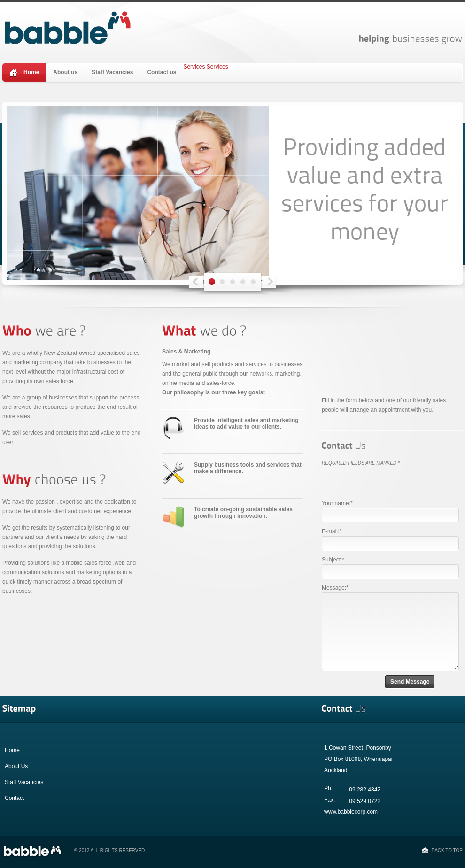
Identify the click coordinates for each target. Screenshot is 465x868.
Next (263, 283)
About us (65, 72)
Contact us (162, 72)
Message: (335, 588)
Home (31, 72)
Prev (202, 283)
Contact (14, 798)
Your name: (337, 503)
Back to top (447, 850)
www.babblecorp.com (351, 812)
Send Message (410, 682)
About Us (16, 766)
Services (194, 67)
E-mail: (332, 531)
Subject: (333, 560)
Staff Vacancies (112, 72)
